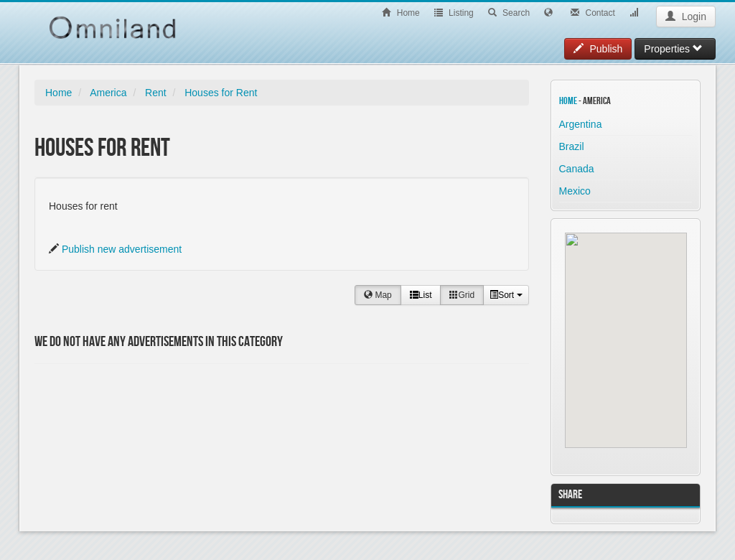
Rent (156, 93)
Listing (454, 13)
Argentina (581, 124)
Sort (506, 295)
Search (509, 13)
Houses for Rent (221, 93)
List (421, 295)
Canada (577, 169)
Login (686, 17)
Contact (593, 13)
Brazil (572, 146)
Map (378, 295)
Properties (673, 49)
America (108, 93)
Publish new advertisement (122, 249)
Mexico (575, 191)
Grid (462, 295)
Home (401, 13)
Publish (598, 49)
